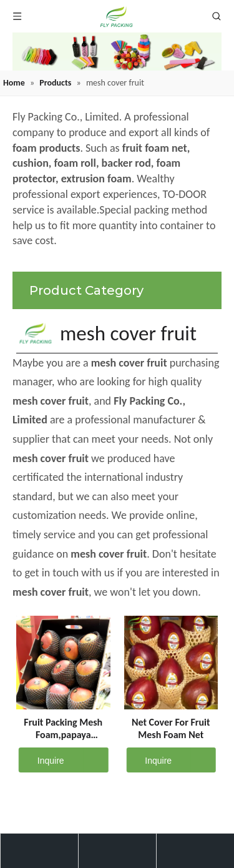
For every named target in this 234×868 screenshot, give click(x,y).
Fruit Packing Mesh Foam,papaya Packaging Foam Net (63, 729)
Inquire (41, 760)
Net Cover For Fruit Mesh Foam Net (171, 728)
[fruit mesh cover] (117, 52)
